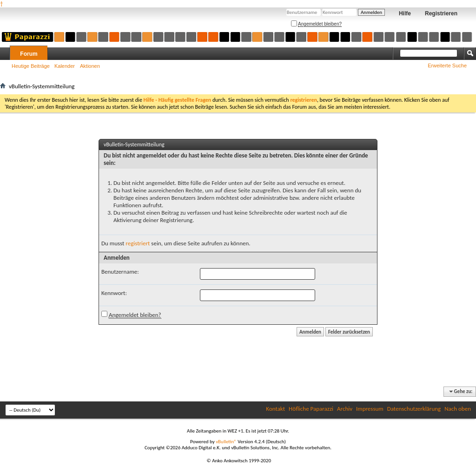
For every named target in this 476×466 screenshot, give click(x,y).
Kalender (65, 66)
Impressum (370, 409)
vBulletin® (226, 442)
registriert (138, 243)
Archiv (345, 409)
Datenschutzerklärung (414, 409)
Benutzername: (120, 272)
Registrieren (441, 13)
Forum (29, 54)
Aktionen (90, 66)
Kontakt (275, 409)
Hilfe (405, 13)
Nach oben (458, 409)
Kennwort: (114, 293)
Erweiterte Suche (447, 66)
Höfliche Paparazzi (311, 409)
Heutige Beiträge (31, 66)
